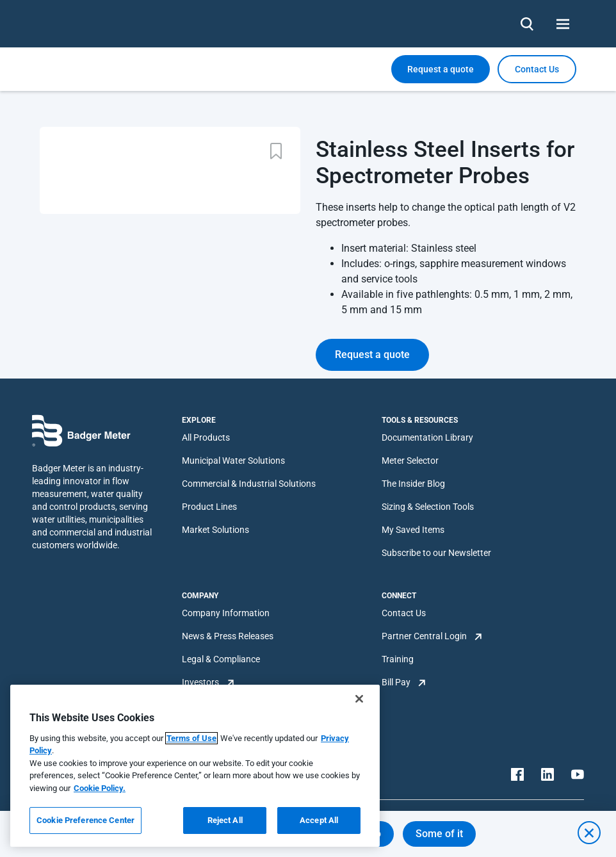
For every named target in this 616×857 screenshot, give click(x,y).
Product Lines (209, 507)
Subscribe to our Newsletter (436, 553)
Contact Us (404, 613)
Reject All (225, 820)
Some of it (439, 834)
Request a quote (441, 69)
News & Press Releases (228, 636)
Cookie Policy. (100, 788)
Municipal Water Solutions (233, 461)
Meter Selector (410, 461)
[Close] (359, 699)
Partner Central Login (424, 636)
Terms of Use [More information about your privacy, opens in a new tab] (191, 738)
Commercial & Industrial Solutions (249, 484)
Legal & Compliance (221, 659)
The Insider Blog (413, 484)
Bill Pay (396, 682)
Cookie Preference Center (85, 820)
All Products (206, 437)
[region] (195, 766)
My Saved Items (413, 530)
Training (398, 659)
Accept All (319, 820)
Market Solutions (215, 530)
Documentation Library (427, 437)
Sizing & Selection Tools (428, 507)
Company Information (226, 613)
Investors (200, 682)
